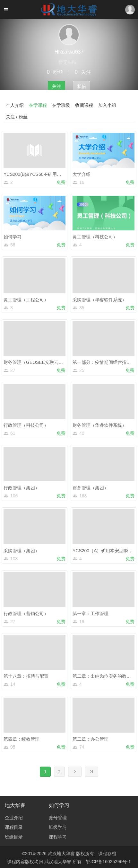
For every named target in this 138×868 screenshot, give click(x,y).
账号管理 (58, 818)
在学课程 (38, 105)
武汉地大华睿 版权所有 (71, 854)
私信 (82, 86)
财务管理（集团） (91, 488)
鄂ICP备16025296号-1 (108, 862)
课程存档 (107, 854)
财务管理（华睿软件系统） (99, 425)
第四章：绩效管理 (22, 739)
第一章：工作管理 (91, 614)
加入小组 (107, 105)
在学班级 (61, 105)
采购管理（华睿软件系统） (99, 300)
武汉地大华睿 (58, 862)
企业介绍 (14, 818)
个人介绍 (15, 105)
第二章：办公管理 (91, 739)
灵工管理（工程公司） (26, 300)
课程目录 (14, 827)
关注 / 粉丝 (17, 117)
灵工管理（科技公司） (95, 237)
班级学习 (58, 827)
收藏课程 (84, 105)
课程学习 (58, 837)
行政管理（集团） (22, 488)
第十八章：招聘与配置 (26, 676)
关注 (56, 86)
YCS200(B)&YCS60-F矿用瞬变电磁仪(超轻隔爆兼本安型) (61, 174)
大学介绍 (82, 174)
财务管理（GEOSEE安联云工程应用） (42, 362)
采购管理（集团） (22, 551)
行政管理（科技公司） (26, 425)
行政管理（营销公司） (26, 614)
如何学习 (13, 237)
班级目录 (14, 837)
